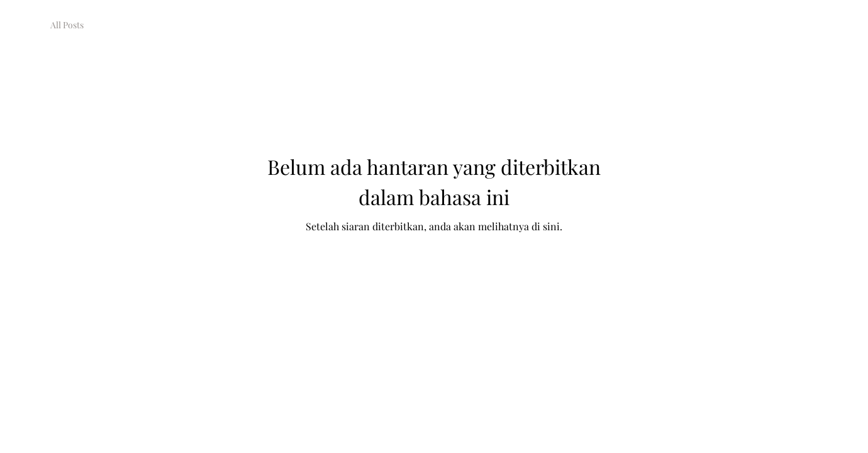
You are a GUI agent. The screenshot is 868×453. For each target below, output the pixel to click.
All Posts (67, 25)
